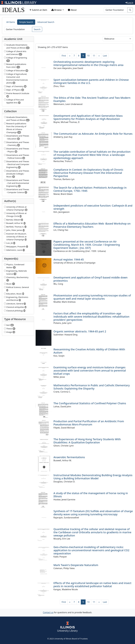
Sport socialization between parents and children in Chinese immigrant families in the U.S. (91, 81)
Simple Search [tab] (26, 22)
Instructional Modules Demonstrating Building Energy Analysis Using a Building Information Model (93, 477)
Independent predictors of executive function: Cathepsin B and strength (93, 207)
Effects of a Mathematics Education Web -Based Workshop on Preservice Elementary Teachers (92, 225)
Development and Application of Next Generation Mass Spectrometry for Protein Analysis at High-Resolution (88, 117)
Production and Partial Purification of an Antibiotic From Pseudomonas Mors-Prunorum (89, 423)
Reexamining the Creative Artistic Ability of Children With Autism (89, 351)
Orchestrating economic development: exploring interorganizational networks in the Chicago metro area (89, 63)
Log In (129, 3)
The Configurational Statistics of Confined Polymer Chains (90, 403)
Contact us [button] (48, 612)
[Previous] (70, 56)
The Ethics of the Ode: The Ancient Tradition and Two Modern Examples (92, 99)
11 (94, 56)
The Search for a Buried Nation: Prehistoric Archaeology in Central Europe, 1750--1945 (90, 189)
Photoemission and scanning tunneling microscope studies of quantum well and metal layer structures (92, 297)
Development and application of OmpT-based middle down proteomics (91, 279)
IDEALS (13, 10)
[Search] (116, 10)
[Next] (99, 56)
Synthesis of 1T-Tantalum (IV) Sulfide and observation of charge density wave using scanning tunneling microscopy (93, 513)
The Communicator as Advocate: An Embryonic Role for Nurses (93, 134)
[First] (64, 56)
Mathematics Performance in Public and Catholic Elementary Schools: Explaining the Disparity (92, 387)
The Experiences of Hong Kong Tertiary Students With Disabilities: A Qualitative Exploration (87, 441)
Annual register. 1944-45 (69, 259)
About (72, 10)
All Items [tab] (11, 22)
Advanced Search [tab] (46, 22)
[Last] (105, 56)
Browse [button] (57, 10)
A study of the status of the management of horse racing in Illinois (91, 495)
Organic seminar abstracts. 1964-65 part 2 (80, 331)
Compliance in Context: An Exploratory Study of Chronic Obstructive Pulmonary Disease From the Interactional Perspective (88, 173)
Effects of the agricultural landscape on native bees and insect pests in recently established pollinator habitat (92, 585)
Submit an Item (38, 10)
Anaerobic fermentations (69, 457)
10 (88, 56)
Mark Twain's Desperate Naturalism (76, 565)
